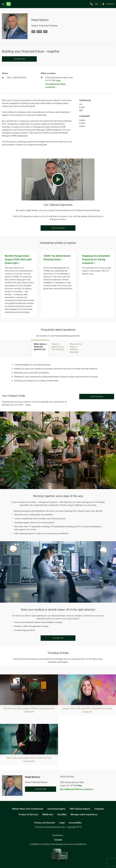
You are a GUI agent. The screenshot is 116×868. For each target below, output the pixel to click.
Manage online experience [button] (84, 815)
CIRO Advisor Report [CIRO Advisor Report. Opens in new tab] (80, 809)
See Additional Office (56, 86)
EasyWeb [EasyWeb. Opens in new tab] (62, 815)
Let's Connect (58, 228)
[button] (58, 179)
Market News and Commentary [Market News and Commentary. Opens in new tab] (28, 809)
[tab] (40, 348)
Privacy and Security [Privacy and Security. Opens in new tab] (45, 823)
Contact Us (58, 638)
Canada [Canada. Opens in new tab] (58, 840)
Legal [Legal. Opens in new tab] (62, 823)
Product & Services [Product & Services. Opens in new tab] (28, 815)
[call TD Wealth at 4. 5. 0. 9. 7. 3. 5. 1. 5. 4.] (95, 4)
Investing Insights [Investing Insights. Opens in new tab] (56, 809)
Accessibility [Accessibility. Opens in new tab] (75, 823)
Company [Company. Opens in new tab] (99, 809)
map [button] (58, 81)
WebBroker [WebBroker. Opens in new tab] (48, 815)
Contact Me (19, 59)
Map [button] (80, 786)
